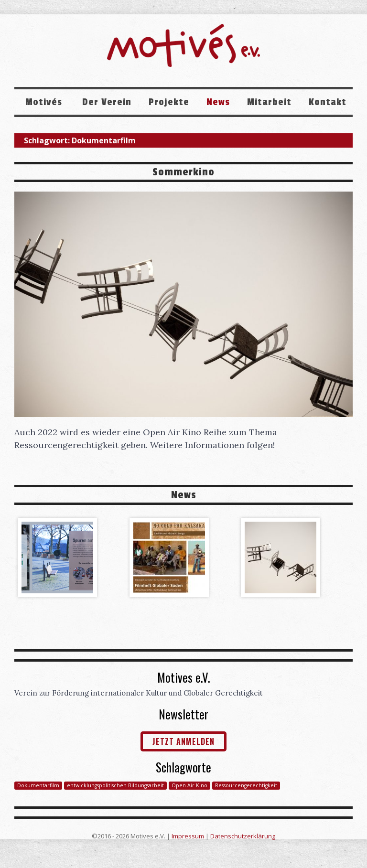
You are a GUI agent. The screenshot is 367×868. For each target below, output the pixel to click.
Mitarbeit (269, 102)
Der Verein (107, 102)
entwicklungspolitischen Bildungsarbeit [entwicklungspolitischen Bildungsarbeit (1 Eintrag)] (115, 785)
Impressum (188, 836)
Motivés (45, 102)
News (218, 102)
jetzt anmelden (183, 741)
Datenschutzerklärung (243, 836)
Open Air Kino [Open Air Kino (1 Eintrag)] (189, 785)
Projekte (169, 102)
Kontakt (328, 102)
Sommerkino (183, 172)
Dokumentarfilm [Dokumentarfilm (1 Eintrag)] (38, 785)
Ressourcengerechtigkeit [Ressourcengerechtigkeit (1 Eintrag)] (246, 785)
